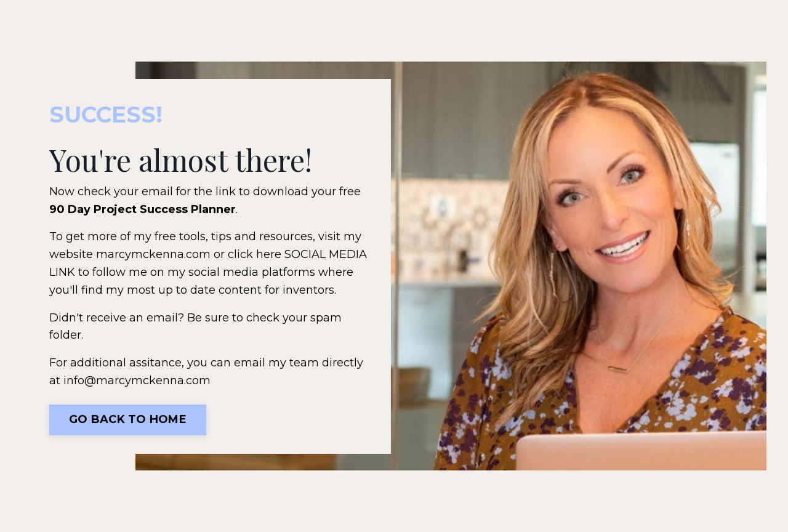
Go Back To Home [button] (128, 419)
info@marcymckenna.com (137, 381)
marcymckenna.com (153, 254)
